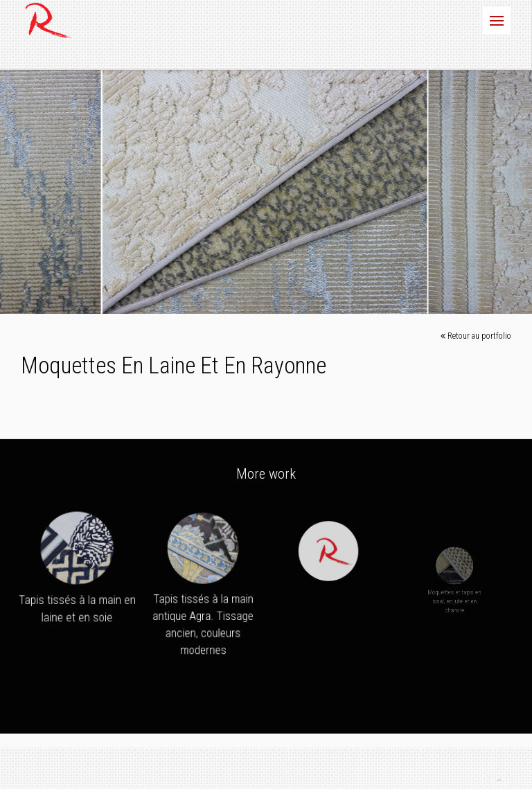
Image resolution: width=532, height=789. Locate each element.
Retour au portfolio (476, 337)
